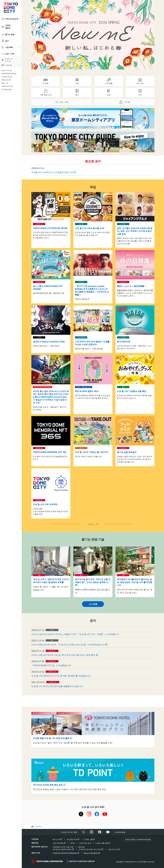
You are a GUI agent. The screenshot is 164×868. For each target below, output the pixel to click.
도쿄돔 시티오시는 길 (9, 60)
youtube (105, 814)
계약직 (73, 843)
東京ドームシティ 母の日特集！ (132, 286)
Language (8, 65)
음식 (7, 41)
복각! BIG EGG (124, 341)
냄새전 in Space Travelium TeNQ (49, 341)
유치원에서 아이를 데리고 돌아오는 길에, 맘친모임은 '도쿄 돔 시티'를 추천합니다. (135, 582)
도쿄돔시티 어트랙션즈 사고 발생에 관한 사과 (52, 172)
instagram (89, 814)
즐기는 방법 (10, 34)
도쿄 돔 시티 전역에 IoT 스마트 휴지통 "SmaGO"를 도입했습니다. (61, 676)
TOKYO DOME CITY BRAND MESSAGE (138, 840)
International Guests (9, 73)
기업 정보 (35, 839)
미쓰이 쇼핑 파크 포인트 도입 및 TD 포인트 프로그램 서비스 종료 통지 (63, 655)
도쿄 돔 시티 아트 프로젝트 (45, 504)
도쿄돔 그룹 (88, 839)
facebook (97, 814)
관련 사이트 (36, 853)
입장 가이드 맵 (7, 70)
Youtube (108, 832)
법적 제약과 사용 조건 (39, 847)
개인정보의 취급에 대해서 (62, 849)
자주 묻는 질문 (7, 89)
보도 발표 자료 (72, 839)
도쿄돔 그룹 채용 (102, 843)
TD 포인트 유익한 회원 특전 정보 (48, 785)
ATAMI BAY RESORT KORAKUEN (65, 853)
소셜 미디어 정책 (114, 849)
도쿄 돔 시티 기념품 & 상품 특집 (132, 391)
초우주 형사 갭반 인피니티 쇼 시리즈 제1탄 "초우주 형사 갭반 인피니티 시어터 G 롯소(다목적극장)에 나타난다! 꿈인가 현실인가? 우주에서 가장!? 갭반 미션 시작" (51, 397)
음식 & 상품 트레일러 (127, 452)
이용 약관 (81, 847)
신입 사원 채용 (58, 843)
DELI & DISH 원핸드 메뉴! (87, 391)
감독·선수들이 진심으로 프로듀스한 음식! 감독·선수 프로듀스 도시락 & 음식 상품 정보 (135, 231)
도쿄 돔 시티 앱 (7, 77)
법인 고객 (5, 83)
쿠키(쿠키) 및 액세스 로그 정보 (90, 849)
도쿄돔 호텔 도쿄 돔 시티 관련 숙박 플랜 (51, 738)
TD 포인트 (5, 80)
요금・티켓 (10, 54)
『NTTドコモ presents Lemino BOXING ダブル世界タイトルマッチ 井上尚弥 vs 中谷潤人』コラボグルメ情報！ (92, 290)
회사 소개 (56, 839)
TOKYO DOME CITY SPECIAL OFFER (50, 228)
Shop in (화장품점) (91, 853)
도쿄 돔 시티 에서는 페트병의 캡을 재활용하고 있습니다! (57, 686)
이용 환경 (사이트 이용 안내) (63, 847)
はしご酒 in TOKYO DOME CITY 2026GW (48, 287)
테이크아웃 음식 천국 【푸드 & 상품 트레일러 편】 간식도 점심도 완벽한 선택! (93, 582)
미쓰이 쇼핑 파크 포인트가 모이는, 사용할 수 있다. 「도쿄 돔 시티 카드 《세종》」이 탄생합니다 (75, 634)
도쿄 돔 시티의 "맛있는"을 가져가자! (92, 452)
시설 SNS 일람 (120, 832)
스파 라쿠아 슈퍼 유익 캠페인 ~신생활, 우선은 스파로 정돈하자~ (93, 343)
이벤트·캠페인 (8, 27)
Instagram (91, 832)
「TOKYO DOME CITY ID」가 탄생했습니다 (51, 665)
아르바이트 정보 (7, 86)
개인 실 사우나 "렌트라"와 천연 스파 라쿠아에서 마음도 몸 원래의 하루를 (51, 581)
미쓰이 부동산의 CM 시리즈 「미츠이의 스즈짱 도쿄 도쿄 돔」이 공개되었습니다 (68, 644)
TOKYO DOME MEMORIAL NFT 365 (50, 452)
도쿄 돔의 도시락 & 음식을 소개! (90, 228)
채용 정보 (35, 843)
